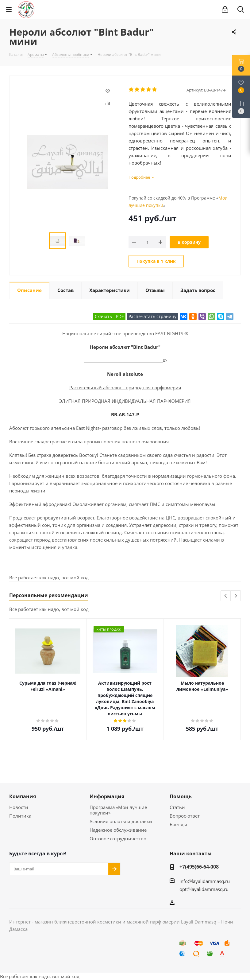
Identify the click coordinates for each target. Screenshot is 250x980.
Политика (20, 816)
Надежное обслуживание (118, 830)
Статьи (177, 807)
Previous (226, 596)
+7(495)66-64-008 (199, 867)
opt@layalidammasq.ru (204, 889)
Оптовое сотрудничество (118, 838)
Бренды (178, 824)
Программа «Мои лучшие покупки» (118, 810)
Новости (19, 807)
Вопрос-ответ (185, 816)
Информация (107, 796)
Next (236, 596)
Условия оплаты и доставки (121, 821)
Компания (23, 796)
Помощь (181, 796)
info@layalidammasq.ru (205, 881)
